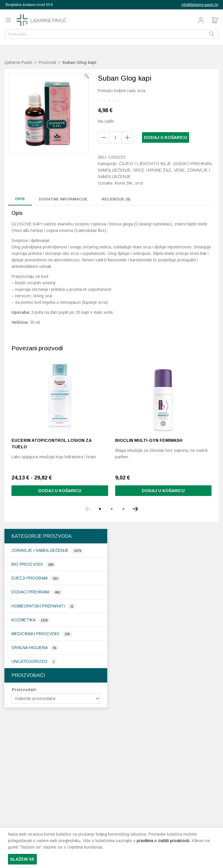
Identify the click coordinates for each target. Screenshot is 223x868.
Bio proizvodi (28, 564)
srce (139, 183)
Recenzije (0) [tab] (116, 199)
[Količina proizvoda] (115, 137)
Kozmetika (24, 620)
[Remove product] (127, 137)
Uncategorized (30, 661)
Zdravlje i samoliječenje (41, 550)
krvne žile (124, 183)
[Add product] (104, 137)
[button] (86, 76)
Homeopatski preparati (39, 606)
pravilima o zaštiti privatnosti (163, 841)
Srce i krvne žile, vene (159, 170)
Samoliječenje (114, 170)
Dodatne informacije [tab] (63, 199)
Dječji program (30, 578)
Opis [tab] (20, 199)
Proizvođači (24, 690)
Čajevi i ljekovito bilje (145, 164)
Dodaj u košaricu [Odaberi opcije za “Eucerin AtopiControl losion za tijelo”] (60, 491)
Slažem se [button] (22, 859)
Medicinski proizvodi (36, 634)
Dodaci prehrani (31, 592)
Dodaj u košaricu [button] (163, 491)
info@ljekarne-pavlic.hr (200, 5)
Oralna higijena (30, 648)
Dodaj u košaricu (166, 137)
